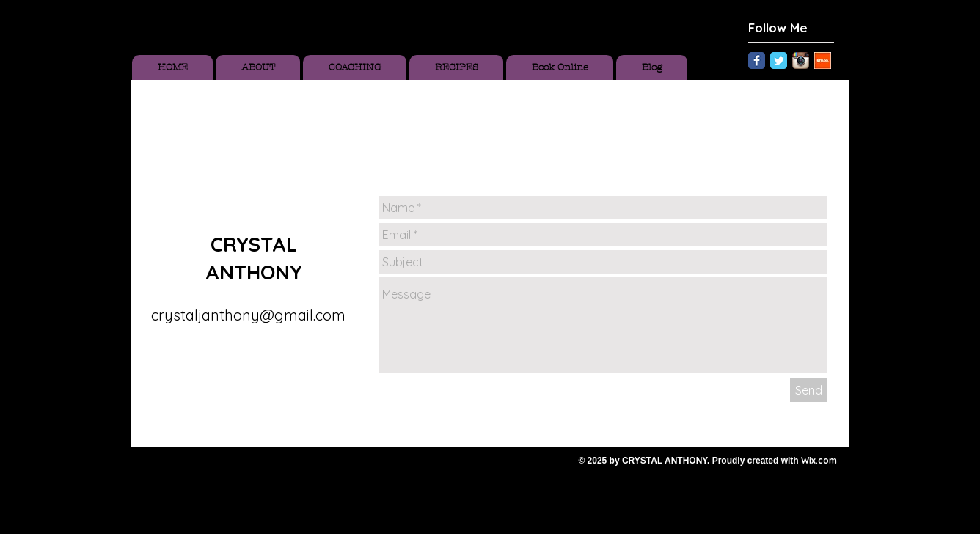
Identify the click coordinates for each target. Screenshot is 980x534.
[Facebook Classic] (757, 61)
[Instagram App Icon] (801, 61)
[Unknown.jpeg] (823, 61)
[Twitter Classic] (779, 61)
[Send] (808, 390)
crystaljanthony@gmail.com (248, 315)
